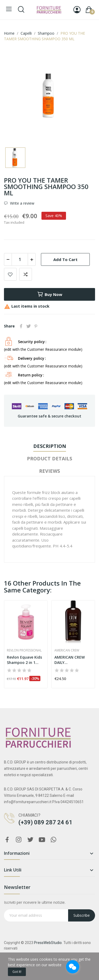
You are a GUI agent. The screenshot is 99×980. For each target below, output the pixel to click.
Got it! (17, 972)
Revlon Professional (24, 650)
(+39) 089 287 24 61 (45, 822)
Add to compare (26, 274)
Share (21, 326)
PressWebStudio (48, 943)
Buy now (50, 294)
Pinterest (36, 326)
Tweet (29, 326)
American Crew (67, 650)
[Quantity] (20, 259)
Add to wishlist (10, 274)
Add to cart (65, 259)
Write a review (22, 203)
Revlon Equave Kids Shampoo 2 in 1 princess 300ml (24, 660)
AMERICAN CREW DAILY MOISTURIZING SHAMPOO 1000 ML (72, 660)
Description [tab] (50, 446)
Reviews (49, 471)
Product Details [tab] (49, 458)
